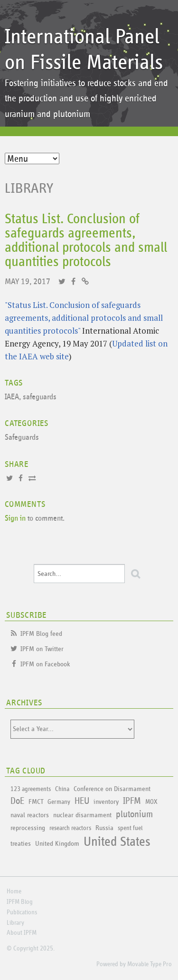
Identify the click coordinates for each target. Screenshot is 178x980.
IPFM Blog (20, 902)
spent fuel (130, 828)
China (62, 789)
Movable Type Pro (150, 964)
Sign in (15, 519)
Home (14, 891)
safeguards (40, 397)
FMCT (36, 802)
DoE (17, 801)
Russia (104, 828)
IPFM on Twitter (42, 649)
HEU (82, 801)
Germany (59, 802)
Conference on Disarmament (112, 789)
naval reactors (30, 815)
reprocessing (28, 828)
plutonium (134, 814)
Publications (22, 912)
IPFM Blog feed (41, 634)
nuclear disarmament (82, 815)
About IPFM (22, 933)
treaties (21, 844)
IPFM (132, 801)
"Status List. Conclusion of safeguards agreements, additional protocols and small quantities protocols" (84, 318)
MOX (151, 802)
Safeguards (22, 438)
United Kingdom (57, 844)
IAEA (12, 397)
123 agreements (31, 789)
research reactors (70, 828)
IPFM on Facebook (45, 664)
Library (29, 188)
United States (117, 842)
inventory (106, 802)
